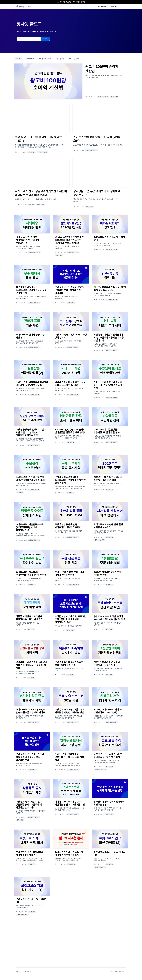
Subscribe (45, 39)
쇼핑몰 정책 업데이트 (45, 59)
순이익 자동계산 (103, 6)
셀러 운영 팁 (60, 59)
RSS (111, 971)
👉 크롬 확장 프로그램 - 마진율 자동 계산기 (71, 2)
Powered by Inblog (120, 971)
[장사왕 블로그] (20, 6)
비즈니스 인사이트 (74, 59)
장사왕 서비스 (30, 59)
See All (18, 59)
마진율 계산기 (114, 6)
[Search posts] (123, 6)
